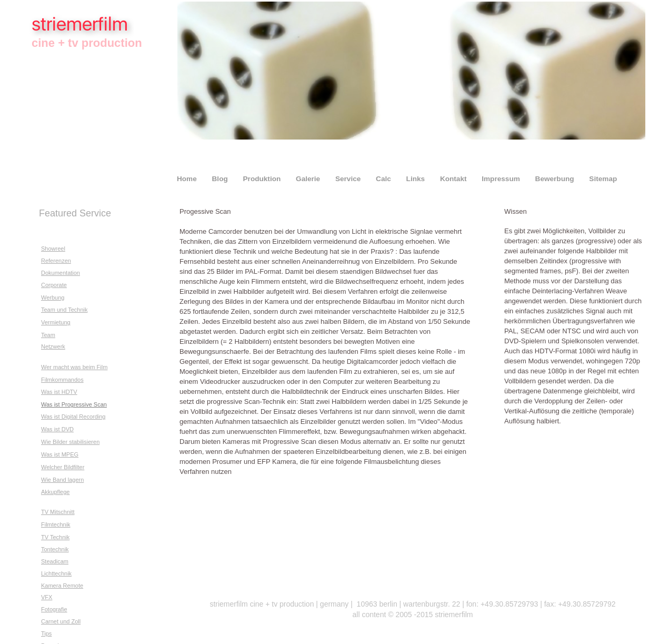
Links (417, 179)
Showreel (53, 249)
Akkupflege (55, 492)
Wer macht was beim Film (74, 367)
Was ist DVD (57, 429)
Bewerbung (556, 179)
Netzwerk (53, 346)
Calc (385, 179)
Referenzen (56, 261)
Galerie (309, 179)
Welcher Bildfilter (63, 467)
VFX (47, 597)
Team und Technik (64, 310)
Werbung (53, 298)
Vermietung (56, 322)
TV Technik (55, 537)
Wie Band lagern (62, 480)
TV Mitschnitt (58, 512)
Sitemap (603, 179)
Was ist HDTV (59, 392)
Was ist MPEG (60, 454)
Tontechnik (55, 549)
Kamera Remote (62, 586)
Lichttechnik (56, 573)
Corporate (54, 285)
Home (188, 179)
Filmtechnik (56, 524)
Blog (221, 179)
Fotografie (54, 609)
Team (48, 335)
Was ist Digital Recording (73, 417)
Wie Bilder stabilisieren (70, 442)
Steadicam (55, 561)
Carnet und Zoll (61, 621)
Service (349, 179)
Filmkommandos (62, 380)
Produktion (263, 179)
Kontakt (454, 179)
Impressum (502, 179)
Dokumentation (61, 273)
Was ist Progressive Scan (74, 404)
